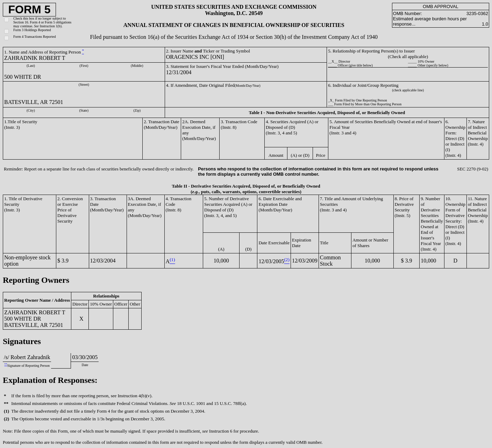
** (6, 365)
